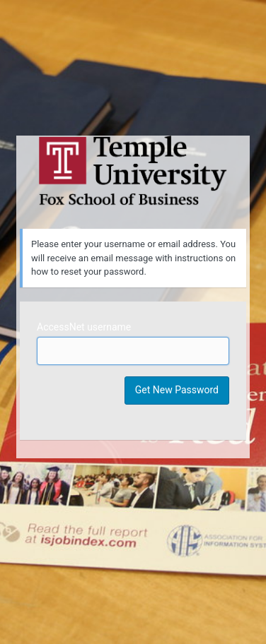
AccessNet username (84, 327)
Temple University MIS (133, 171)
